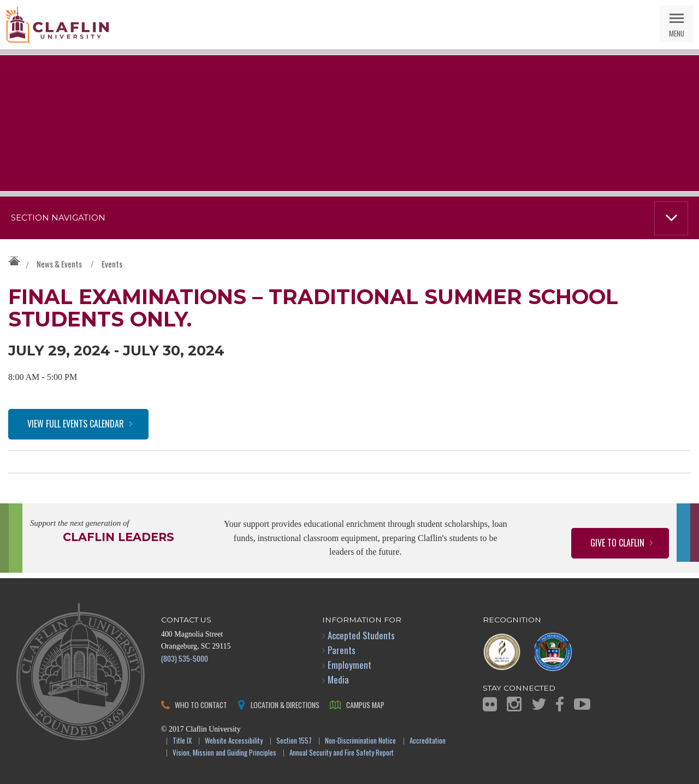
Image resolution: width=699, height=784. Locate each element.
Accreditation (428, 741)
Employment (349, 665)
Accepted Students (361, 635)
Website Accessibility (234, 741)
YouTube (582, 704)
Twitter (539, 704)
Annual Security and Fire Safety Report (342, 753)
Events (112, 264)
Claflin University (57, 25)
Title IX (182, 741)
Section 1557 (294, 741)
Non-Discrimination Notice (360, 741)
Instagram (514, 704)
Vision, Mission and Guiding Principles (224, 753)
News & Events (59, 264)
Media (338, 679)
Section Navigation (58, 218)
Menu (677, 33)
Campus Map (365, 705)
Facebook (560, 704)
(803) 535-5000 (185, 658)
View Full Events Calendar (76, 424)
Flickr (490, 704)
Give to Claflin (617, 543)
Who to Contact (201, 705)
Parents (342, 650)
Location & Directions (285, 705)
